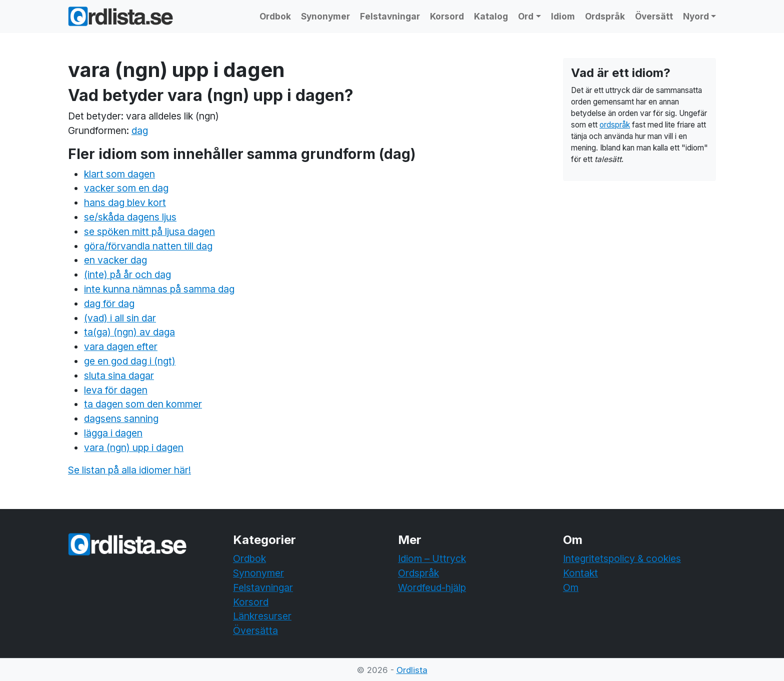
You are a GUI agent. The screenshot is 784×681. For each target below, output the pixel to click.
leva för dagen (116, 390)
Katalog (491, 16)
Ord (526, 16)
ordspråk (615, 125)
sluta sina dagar (119, 375)
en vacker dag (115, 260)
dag (140, 130)
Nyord (696, 16)
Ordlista (412, 670)
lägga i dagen (113, 433)
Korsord (447, 16)
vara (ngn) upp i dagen (134, 447)
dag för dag (109, 303)
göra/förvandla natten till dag (148, 246)
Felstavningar (390, 16)
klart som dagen (119, 174)
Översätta (255, 630)
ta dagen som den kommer (143, 404)
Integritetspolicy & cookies (622, 558)
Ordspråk (605, 16)
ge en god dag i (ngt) (130, 361)
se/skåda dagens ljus (130, 217)
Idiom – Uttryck (432, 558)
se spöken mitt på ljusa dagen (149, 231)
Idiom (563, 16)
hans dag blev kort (125, 202)
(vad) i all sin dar (120, 318)
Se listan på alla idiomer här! (129, 470)
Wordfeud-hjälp (432, 587)
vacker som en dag (126, 188)
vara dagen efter (121, 346)
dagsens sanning (121, 418)
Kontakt (580, 573)
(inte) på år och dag (127, 274)
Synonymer (325, 16)
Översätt (654, 16)
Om (571, 587)
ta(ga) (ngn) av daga (129, 332)
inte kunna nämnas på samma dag (159, 289)
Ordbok (275, 16)
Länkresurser (262, 616)
